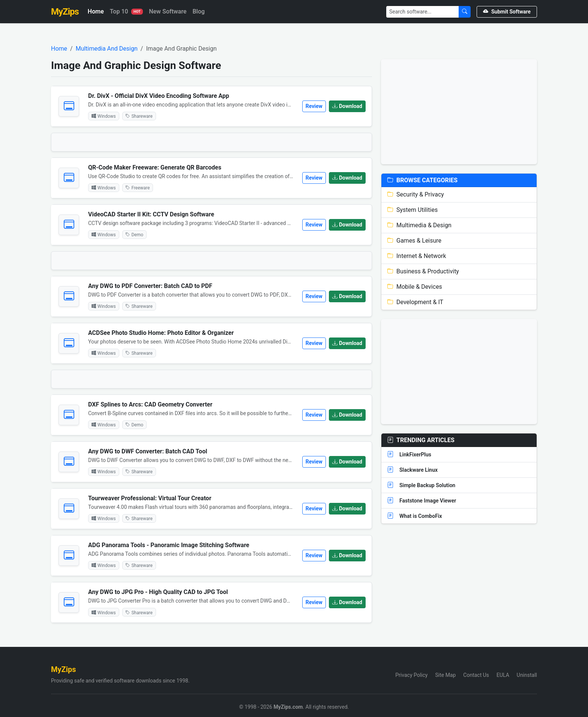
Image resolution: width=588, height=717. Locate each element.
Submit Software (507, 12)
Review (314, 106)
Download (347, 106)
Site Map (445, 675)
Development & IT (415, 302)
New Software (168, 11)
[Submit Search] (465, 12)
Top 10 (126, 11)
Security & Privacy (416, 194)
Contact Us (476, 675)
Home (96, 11)
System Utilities (412, 210)
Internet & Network (417, 256)
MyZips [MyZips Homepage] (65, 12)
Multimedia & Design (419, 225)
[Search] (423, 12)
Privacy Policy (411, 675)
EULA (503, 675)
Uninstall (527, 675)
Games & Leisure (414, 241)
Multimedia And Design (107, 49)
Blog (198, 11)
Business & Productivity (423, 271)
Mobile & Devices (415, 287)
